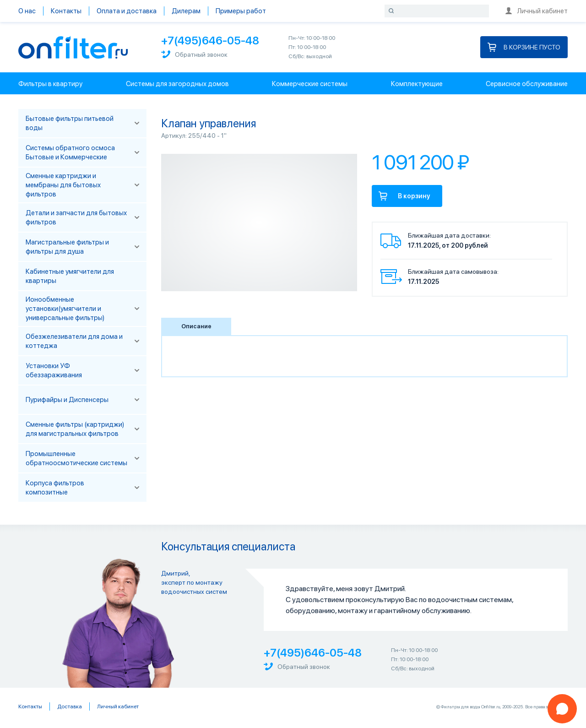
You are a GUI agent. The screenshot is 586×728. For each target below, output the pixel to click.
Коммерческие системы (310, 84)
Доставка (70, 706)
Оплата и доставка (127, 11)
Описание (196, 326)
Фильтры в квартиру (50, 84)
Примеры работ (241, 11)
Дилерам (186, 11)
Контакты (66, 11)
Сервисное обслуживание (527, 84)
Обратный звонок (194, 54)
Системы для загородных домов (177, 84)
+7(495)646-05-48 (210, 41)
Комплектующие (417, 84)
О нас (27, 11)
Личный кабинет (537, 11)
